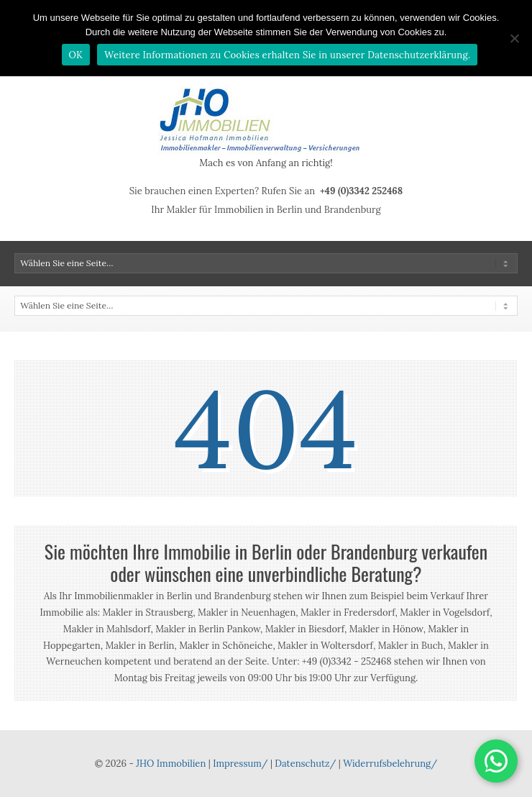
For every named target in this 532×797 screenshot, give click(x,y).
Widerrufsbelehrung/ (390, 764)
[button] (496, 761)
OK (76, 55)
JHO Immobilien (171, 764)
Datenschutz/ (305, 764)
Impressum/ (240, 764)
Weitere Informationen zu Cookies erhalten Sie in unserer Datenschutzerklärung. (287, 55)
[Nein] (514, 38)
